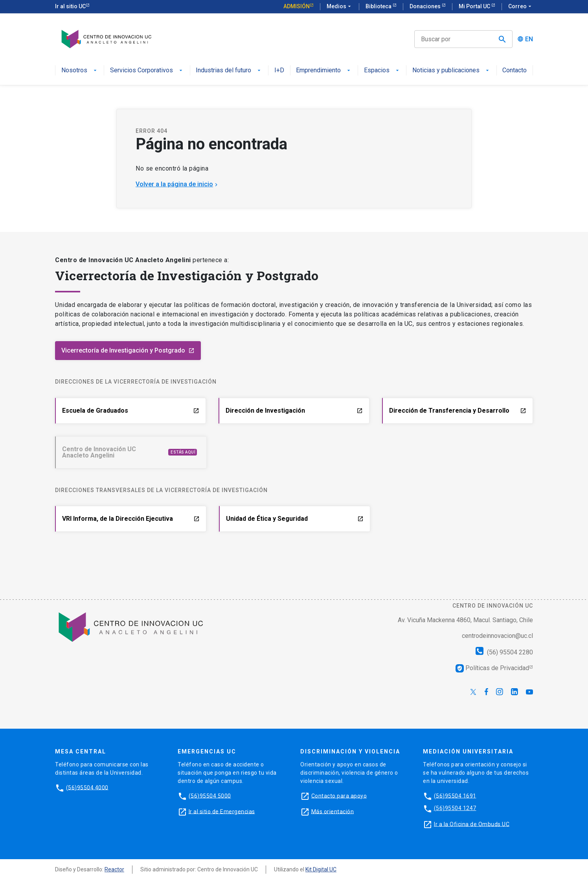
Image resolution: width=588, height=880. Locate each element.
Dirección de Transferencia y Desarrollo (458, 411)
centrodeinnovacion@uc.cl (497, 636)
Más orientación (333, 811)
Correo (521, 7)
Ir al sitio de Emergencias (222, 811)
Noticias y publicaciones (451, 71)
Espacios (382, 71)
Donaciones (426, 6)
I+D (279, 71)
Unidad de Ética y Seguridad (295, 519)
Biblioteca (379, 6)
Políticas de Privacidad (492, 668)
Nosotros (80, 71)
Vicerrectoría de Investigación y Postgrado (128, 350)
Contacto (514, 71)
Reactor (114, 869)
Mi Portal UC (475, 6)
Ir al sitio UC (70, 6)
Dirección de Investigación (294, 411)
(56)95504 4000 (87, 787)
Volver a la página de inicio (177, 184)
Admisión (297, 6)
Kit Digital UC (321, 869)
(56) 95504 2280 (504, 652)
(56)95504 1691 (455, 795)
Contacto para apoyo (339, 795)
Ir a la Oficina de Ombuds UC (472, 824)
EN (529, 39)
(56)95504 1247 (455, 808)
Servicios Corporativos (147, 71)
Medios (340, 7)
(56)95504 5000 (210, 795)
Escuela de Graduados (131, 411)
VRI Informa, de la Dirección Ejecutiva (131, 519)
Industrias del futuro (229, 71)
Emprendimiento (324, 71)
